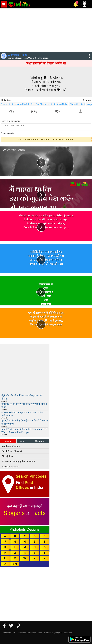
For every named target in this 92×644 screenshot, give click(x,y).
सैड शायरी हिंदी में (22, 104)
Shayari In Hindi (77, 104)
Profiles (47, 633)
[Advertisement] (46, 29)
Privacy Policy (9, 633)
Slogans (40, 441)
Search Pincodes (31, 476)
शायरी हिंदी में (62, 104)
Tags (40, 633)
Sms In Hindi (7, 104)
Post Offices (24, 485)
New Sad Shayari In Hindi (43, 104)
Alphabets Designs (25, 529)
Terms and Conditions (27, 633)
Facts (22, 441)
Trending (7, 441)
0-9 (15, 564)
